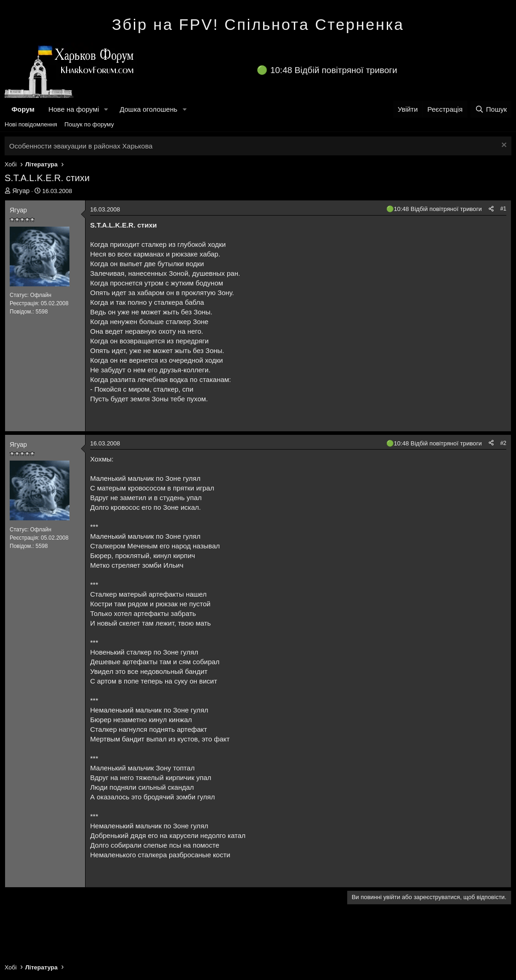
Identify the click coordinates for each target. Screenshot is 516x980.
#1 (503, 209)
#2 (503, 443)
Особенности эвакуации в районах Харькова (81, 146)
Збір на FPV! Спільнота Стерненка (258, 25)
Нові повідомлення (31, 124)
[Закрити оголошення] (503, 146)
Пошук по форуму (89, 124)
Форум (23, 109)
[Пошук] (491, 109)
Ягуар (21, 191)
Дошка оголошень (148, 109)
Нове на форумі (74, 109)
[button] (106, 109)
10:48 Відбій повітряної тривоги (334, 70)
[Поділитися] (491, 209)
